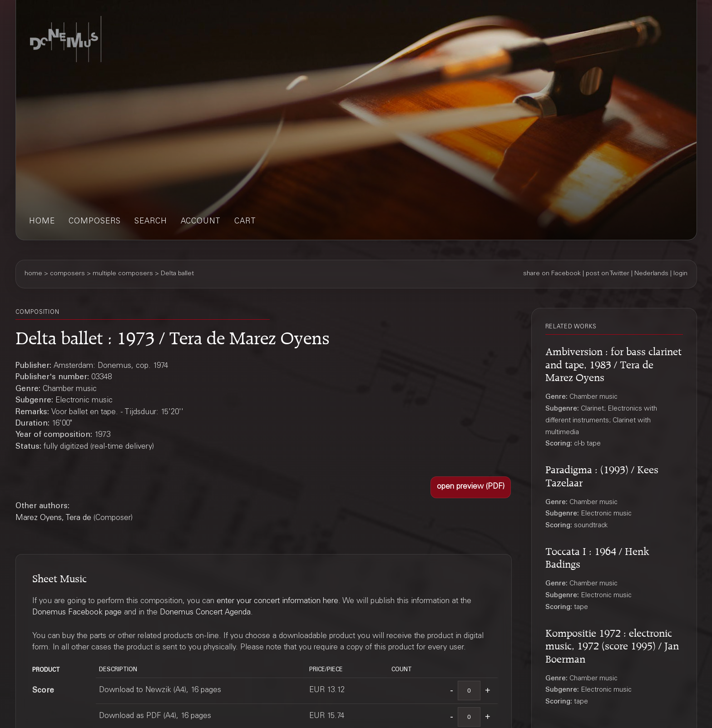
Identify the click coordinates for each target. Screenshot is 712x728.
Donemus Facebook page (77, 613)
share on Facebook (552, 274)
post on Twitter (608, 274)
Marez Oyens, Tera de (53, 518)
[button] (471, 487)
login (680, 274)
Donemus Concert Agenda (205, 613)
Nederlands (651, 274)
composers (95, 222)
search (151, 222)
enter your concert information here (277, 602)
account (201, 222)
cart (245, 222)
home (42, 222)
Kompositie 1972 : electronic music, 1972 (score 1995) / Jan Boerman (612, 644)
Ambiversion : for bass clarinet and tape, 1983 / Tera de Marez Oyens (613, 363)
